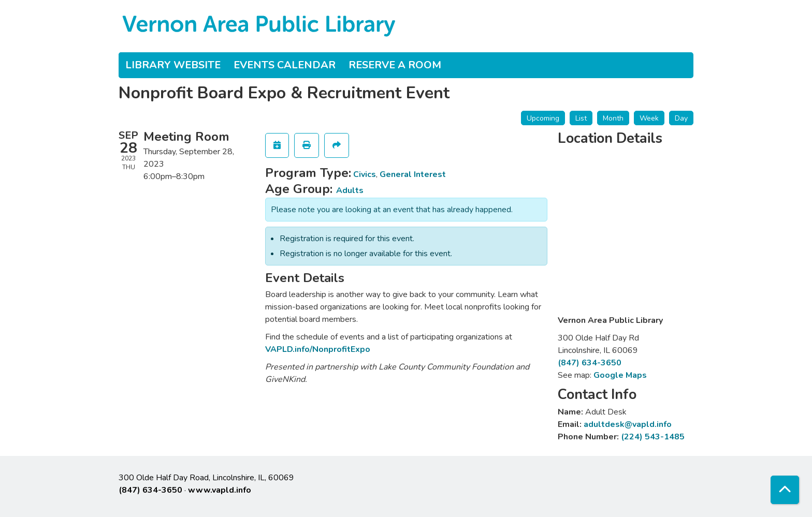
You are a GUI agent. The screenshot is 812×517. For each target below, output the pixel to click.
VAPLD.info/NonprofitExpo (318, 349)
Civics (365, 174)
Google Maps (620, 375)
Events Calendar (285, 65)
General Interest (413, 174)
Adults (350, 190)
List (581, 118)
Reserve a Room (395, 65)
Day (681, 118)
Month (613, 118)
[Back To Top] (785, 490)
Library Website (173, 65)
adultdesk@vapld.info (628, 424)
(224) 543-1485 (653, 437)
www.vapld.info (220, 490)
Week (649, 118)
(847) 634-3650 (590, 363)
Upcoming (543, 118)
